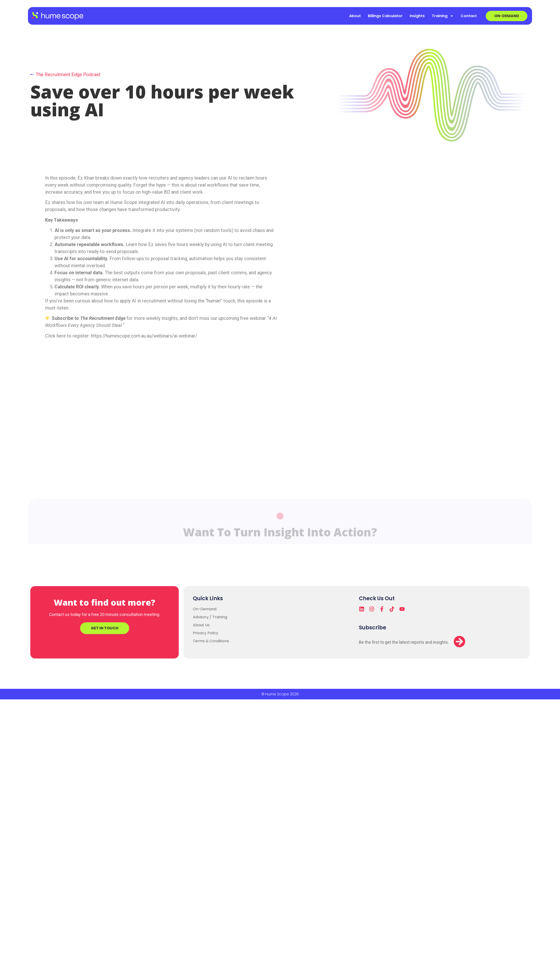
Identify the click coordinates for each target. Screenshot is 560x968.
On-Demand (205, 609)
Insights (417, 16)
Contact (469, 16)
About (355, 16)
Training (443, 16)
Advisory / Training (210, 617)
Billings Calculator (385, 16)
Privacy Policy (206, 633)
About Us (201, 625)
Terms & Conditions (211, 641)
